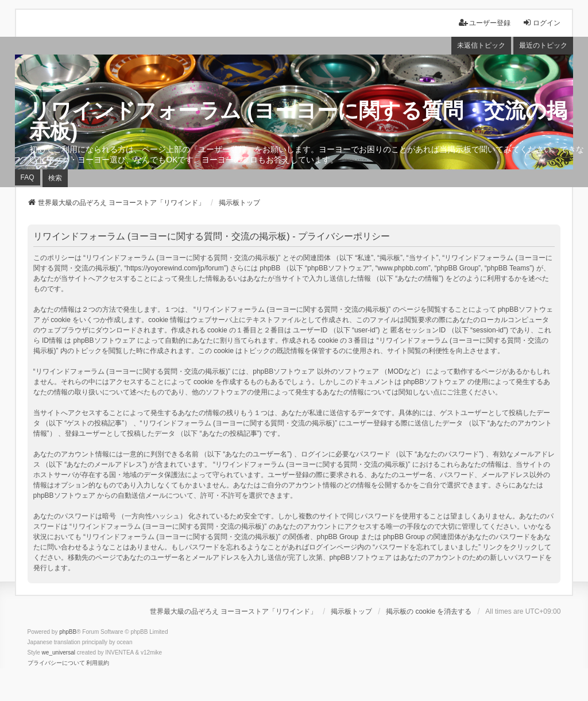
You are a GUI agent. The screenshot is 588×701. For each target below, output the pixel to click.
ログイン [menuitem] (541, 23)
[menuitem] (56, 663)
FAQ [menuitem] (28, 177)
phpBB (68, 632)
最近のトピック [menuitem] (543, 45)
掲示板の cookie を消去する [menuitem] (429, 611)
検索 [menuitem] (55, 178)
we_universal (59, 652)
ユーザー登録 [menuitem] (485, 23)
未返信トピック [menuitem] (481, 45)
